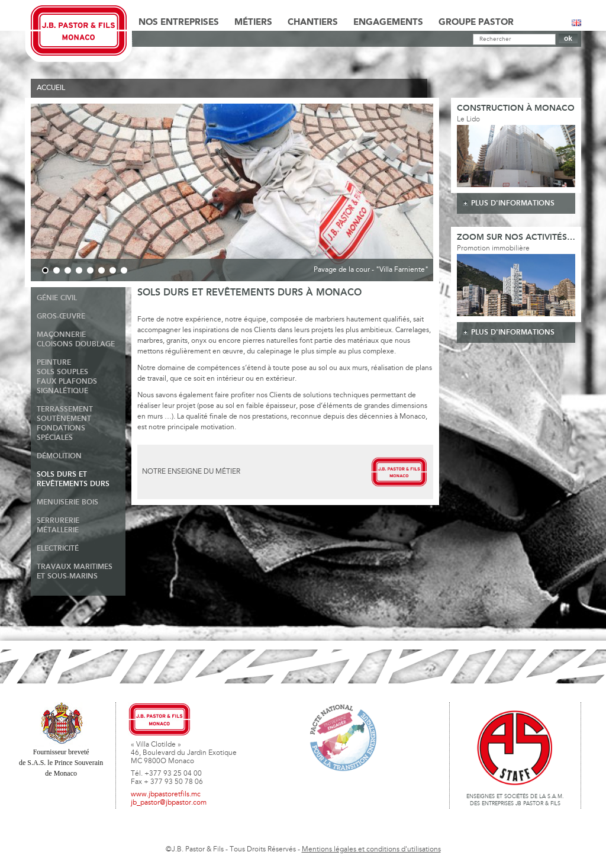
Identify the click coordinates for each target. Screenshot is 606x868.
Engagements (388, 22)
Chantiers (313, 22)
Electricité (58, 549)
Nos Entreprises (179, 22)
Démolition (59, 456)
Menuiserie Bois (67, 502)
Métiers (253, 22)
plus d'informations (513, 203)
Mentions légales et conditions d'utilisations (371, 850)
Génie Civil (57, 298)
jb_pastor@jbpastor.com (169, 803)
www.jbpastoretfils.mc (166, 795)
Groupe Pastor (476, 22)
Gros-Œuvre (61, 316)
